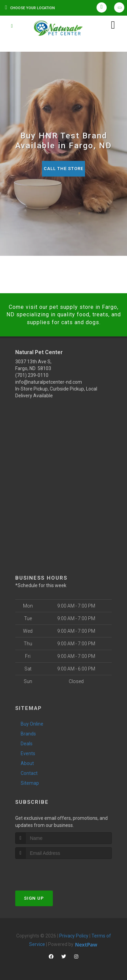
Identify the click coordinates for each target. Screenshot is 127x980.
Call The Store (63, 169)
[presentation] (51, 872)
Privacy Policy (74, 936)
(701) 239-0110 (32, 375)
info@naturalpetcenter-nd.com (49, 382)
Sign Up (34, 898)
